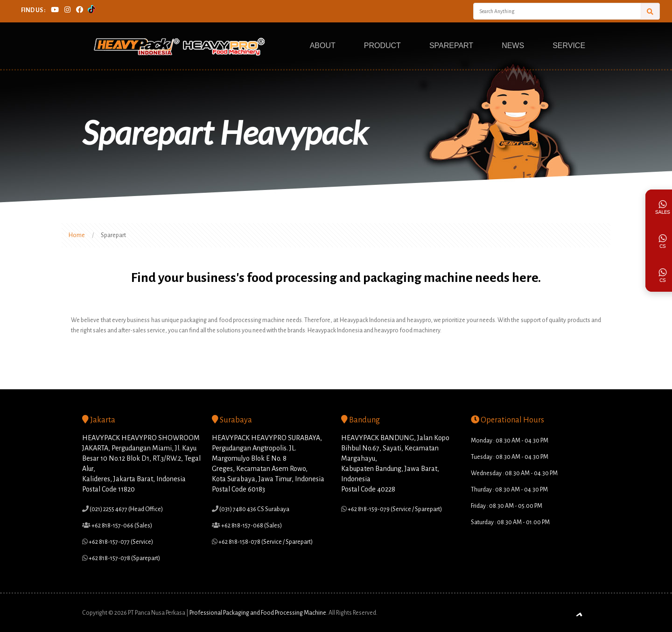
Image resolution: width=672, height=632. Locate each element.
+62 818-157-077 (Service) (120, 542)
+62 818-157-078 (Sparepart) (124, 558)
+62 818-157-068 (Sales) (251, 526)
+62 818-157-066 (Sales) (121, 526)
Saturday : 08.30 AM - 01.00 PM (510, 522)
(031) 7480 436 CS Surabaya (254, 509)
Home (77, 235)
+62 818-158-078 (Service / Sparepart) (265, 542)
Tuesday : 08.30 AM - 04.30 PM (510, 457)
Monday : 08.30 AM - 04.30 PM (510, 441)
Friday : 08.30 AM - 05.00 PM (507, 506)
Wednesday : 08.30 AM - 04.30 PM (514, 473)
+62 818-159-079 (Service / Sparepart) (394, 509)
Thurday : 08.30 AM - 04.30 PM (509, 490)
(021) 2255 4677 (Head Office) (126, 509)
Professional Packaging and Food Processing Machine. (259, 613)
